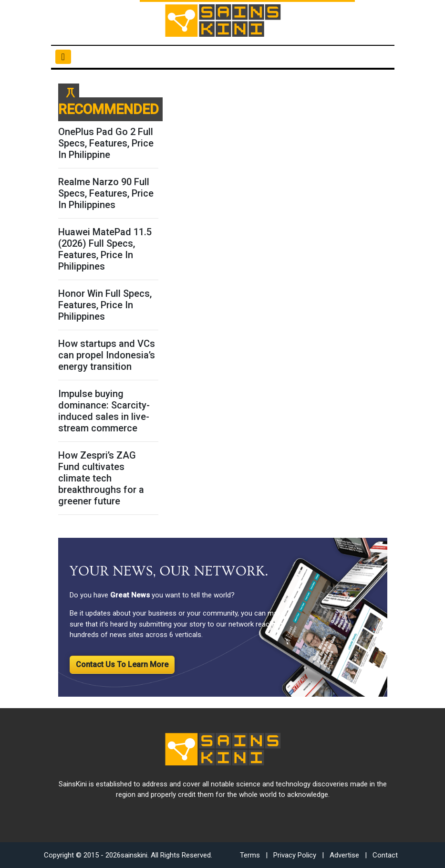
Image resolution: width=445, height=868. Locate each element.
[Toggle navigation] (63, 57)
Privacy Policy (295, 855)
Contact (385, 855)
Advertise (344, 855)
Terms (250, 855)
